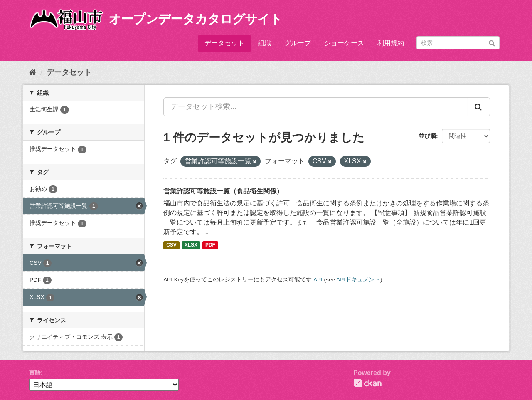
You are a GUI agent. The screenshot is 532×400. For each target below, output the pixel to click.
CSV (171, 245)
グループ (298, 43)
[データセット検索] (458, 43)
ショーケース (344, 43)
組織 (264, 43)
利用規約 (391, 43)
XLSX (191, 245)
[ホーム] (33, 72)
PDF (210, 245)
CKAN (367, 383)
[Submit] (492, 42)
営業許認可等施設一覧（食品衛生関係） (223, 191)
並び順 (427, 136)
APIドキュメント (358, 280)
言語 (35, 373)
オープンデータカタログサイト (195, 19)
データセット (224, 43)
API (318, 280)
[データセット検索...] (316, 107)
